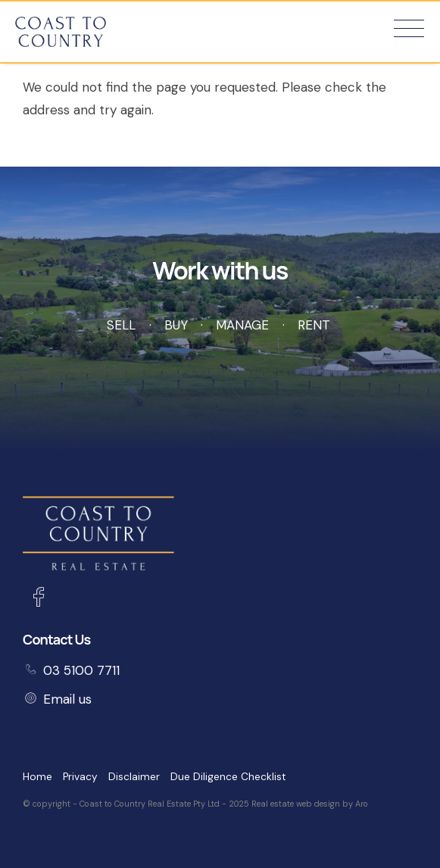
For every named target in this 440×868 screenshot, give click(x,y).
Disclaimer (134, 777)
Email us (67, 699)
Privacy (80, 777)
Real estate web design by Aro (310, 804)
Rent (314, 325)
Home (37, 777)
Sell (121, 325)
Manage (242, 325)
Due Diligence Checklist (228, 777)
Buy (176, 325)
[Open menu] (409, 28)
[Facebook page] (38, 599)
